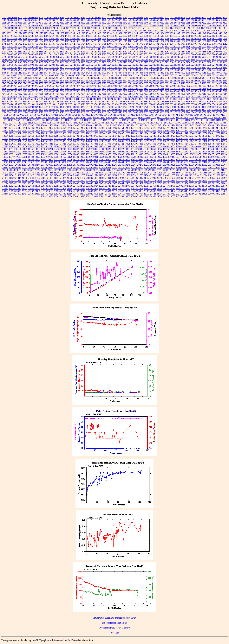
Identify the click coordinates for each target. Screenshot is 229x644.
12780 (147, 138)
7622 (25, 96)
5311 (199, 67)
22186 (127, 181)
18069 (192, 146)
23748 (166, 194)
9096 (125, 110)
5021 (99, 54)
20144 (37, 165)
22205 (140, 181)
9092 (109, 110)
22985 (147, 188)
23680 (134, 194)
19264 (114, 157)
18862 (57, 154)
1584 (157, 39)
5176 (141, 62)
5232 (172, 65)
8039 (94, 99)
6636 (178, 81)
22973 (134, 188)
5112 (78, 60)
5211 (67, 65)
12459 (95, 128)
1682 (136, 41)
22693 (57, 186)
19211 (95, 157)
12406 (70, 125)
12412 (108, 125)
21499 (5, 175)
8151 (46, 102)
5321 (15, 70)
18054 (172, 146)
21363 (108, 173)
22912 (63, 188)
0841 (104, 25)
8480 (157, 107)
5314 (204, 67)
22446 (89, 183)
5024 (109, 54)
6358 (220, 78)
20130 (217, 162)
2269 (20, 49)
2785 (167, 49)
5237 (199, 65)
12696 (57, 136)
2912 (93, 52)
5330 (62, 70)
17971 (114, 146)
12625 (44, 133)
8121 (188, 99)
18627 (76, 152)
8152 (51, 102)
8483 (172, 107)
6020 (225, 73)
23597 (102, 194)
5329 (57, 70)
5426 (93, 73)
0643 (130, 23)
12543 (57, 131)
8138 (4, 102)
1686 (157, 41)
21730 (127, 175)
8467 (125, 107)
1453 (93, 36)
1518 (188, 36)
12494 (12, 131)
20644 (12, 170)
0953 (21, 28)
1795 (214, 44)
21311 (89, 173)
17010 (153, 141)
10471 (177, 115)
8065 (120, 99)
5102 (31, 60)
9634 (99, 112)
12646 (179, 133)
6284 (46, 78)
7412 (136, 91)
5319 (4, 70)
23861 (57, 196)
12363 (82, 123)
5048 (225, 54)
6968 (20, 86)
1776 (125, 44)
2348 (130, 49)
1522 (209, 36)
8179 (130, 102)
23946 (114, 196)
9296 (225, 110)
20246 (121, 165)
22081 (50, 181)
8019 (78, 99)
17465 (153, 144)
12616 (211, 131)
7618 (9, 96)
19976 (57, 162)
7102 (172, 86)
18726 (147, 152)
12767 (82, 138)
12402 (57, 125)
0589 (72, 23)
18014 (140, 146)
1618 (204, 39)
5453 (167, 73)
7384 (93, 91)
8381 (214, 104)
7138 (204, 86)
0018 (83, 17)
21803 (166, 175)
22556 (198, 183)
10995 (109, 117)
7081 (104, 86)
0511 (220, 20)
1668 (72, 41)
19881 (25, 162)
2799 (9, 52)
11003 (141, 117)
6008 (193, 73)
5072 (109, 57)
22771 (185, 186)
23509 (31, 194)
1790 (199, 44)
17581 (224, 144)
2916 (114, 52)
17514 (185, 144)
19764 (198, 160)
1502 (120, 36)
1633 (36, 41)
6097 (78, 75)
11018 (179, 117)
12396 (31, 125)
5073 (114, 57)
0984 (37, 28)
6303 (83, 78)
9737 (183, 112)
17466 (159, 144)
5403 (225, 70)
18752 (166, 152)
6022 (9, 75)
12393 (18, 125)
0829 (46, 25)
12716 (121, 136)
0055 (193, 17)
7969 (41, 99)
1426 (57, 36)
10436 (81, 115)
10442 (100, 115)
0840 (99, 25)
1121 (172, 28)
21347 (102, 173)
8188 (162, 102)
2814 (30, 52)
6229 (209, 75)
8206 (9, 104)
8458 (109, 107)
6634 (172, 81)
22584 (217, 183)
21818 (198, 175)
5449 (146, 73)
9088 (99, 110)
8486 (183, 107)
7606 (188, 94)
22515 (153, 183)
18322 (121, 149)
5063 (67, 57)
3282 (172, 52)
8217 (67, 104)
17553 (211, 144)
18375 (166, 149)
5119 (109, 60)
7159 (51, 88)
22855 (37, 188)
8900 (62, 110)
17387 (102, 144)
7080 (99, 86)
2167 (125, 46)
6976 (41, 86)
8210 (30, 104)
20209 (89, 165)
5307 (178, 67)
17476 (172, 144)
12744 (224, 136)
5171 (114, 62)
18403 (191, 149)
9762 (17, 115)
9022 (88, 110)
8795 (15, 110)
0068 (36, 20)
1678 (120, 41)
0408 (88, 20)
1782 (157, 44)
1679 (125, 41)
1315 (93, 33)
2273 (41, 49)
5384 (141, 70)
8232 (88, 104)
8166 (83, 102)
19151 (57, 157)
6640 (199, 81)
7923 (15, 99)
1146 (224, 28)
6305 (93, 78)
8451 (104, 107)
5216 (93, 65)
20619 (192, 167)
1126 (198, 28)
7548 (9, 94)
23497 (25, 194)
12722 (134, 136)
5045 (209, 54)
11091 (99, 120)
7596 (141, 94)
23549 (63, 194)
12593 (127, 131)
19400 (217, 157)
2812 (20, 52)
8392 (25, 107)
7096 (162, 86)
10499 (6, 117)
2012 (225, 44)
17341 (76, 144)
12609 (166, 131)
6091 (46, 75)
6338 (167, 78)
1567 (67, 39)
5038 (183, 54)
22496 (134, 183)
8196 (188, 102)
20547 (95, 167)
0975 (32, 28)
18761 (179, 152)
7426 (157, 91)
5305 (167, 67)
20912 (108, 170)
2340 (88, 49)
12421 (159, 125)
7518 (204, 91)
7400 (114, 91)
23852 (44, 196)
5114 (88, 60)
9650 (125, 112)
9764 (27, 115)
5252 (51, 67)
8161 (57, 102)
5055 (30, 57)
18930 (95, 154)
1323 (130, 33)
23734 (159, 194)
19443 (31, 160)
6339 (172, 78)
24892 (185, 196)
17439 (147, 144)
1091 (110, 28)
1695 (199, 41)
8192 (172, 102)
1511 (151, 36)
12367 (107, 123)
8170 (93, 102)
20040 (108, 162)
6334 (146, 78)
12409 (89, 125)
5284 (104, 67)
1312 (78, 33)
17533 (192, 144)
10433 (62, 115)
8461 (114, 107)
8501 (214, 107)
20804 (70, 170)
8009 (67, 99)
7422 (146, 91)
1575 (109, 39)
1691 (178, 41)
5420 (62, 73)
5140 (214, 60)
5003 (4, 54)
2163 (104, 46)
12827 (57, 141)
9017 (78, 110)
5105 (47, 60)
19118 (24, 157)
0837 (88, 25)
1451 (83, 36)
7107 (183, 86)
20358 (217, 165)
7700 (151, 96)
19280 (121, 157)
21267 (37, 173)
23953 (121, 196)
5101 (26, 60)
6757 (67, 83)
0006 (30, 17)
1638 (57, 41)
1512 (157, 36)
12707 (82, 136)
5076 (130, 57)
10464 (164, 115)
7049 (46, 86)
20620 (198, 167)
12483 (204, 128)
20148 (44, 165)
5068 (93, 57)
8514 (4, 110)
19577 (76, 160)
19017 (134, 154)
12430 (198, 125)
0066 (25, 20)
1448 (67, 36)
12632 (89, 133)
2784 (162, 49)
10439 (94, 115)
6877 (114, 83)
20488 (31, 167)
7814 (188, 96)
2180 (188, 46)
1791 (204, 44)
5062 (62, 57)
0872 (157, 25)
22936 (89, 188)
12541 (44, 131)
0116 (46, 20)
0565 (15, 23)
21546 (50, 175)
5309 (188, 67)
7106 (178, 86)
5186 (188, 62)
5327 (46, 70)
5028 (130, 54)
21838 (5, 178)
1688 (167, 41)
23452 (192, 191)
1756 (41, 44)
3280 (162, 52)
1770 (114, 44)
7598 (151, 94)
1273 (15, 33)
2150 (41, 46)
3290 (214, 52)
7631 (30, 96)
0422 (114, 20)
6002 (183, 73)
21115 (211, 170)
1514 (167, 36)
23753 (172, 194)
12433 (211, 125)
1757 (46, 44)
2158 (83, 46)
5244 (9, 67)
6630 (151, 81)
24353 (153, 196)
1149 (16, 31)
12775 (121, 138)
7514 (199, 91)
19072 (198, 154)
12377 (165, 123)
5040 (193, 54)
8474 (141, 107)
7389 (99, 91)
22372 (50, 183)
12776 (127, 138)
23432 (172, 191)
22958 (108, 188)
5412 (20, 73)
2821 (67, 52)
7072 (73, 86)
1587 (172, 39)
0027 (109, 17)
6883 (136, 83)
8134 (225, 99)
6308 (109, 78)
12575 (114, 131)
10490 (203, 115)
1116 (147, 28)
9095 (120, 110)
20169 (63, 165)
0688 (183, 23)
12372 (140, 123)
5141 (219, 60)
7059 (57, 86)
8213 (46, 104)
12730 (179, 136)
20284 (159, 165)
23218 (82, 191)
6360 (4, 81)
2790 (193, 49)
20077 (159, 162)
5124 (135, 60)
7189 (136, 88)
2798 (4, 52)
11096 (125, 120)
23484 (5, 194)
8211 (36, 104)
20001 (83, 162)
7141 (220, 86)
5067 (88, 57)
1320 (114, 33)
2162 (99, 46)
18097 (217, 146)
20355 (211, 165)
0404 (67, 20)
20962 (147, 170)
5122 (125, 60)
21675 (102, 175)
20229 (108, 165)
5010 (41, 54)
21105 (205, 170)
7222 (199, 88)
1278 (41, 33)
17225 (5, 144)
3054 (130, 52)
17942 (108, 146)
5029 (136, 54)
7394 (104, 91)
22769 (179, 186)
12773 (108, 138)
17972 (121, 146)
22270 (224, 181)
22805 (217, 186)
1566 (62, 39)
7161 (62, 88)
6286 (57, 78)
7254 (4, 91)
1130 (219, 28)
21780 (153, 175)
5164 (78, 62)
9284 (199, 110)
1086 (84, 28)
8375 (199, 104)
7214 (167, 88)
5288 (120, 67)
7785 (172, 96)
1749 (4, 44)
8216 (62, 104)
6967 (15, 86)
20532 (76, 167)
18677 (114, 152)
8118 (183, 99)
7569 (72, 94)
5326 (41, 70)
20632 (224, 167)
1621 (214, 39)
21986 (211, 178)
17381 (95, 144)
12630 (76, 133)
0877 (183, 25)
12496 (18, 131)
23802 (198, 194)
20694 (38, 170)
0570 (41, 23)
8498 (204, 107)
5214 (83, 65)
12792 (217, 138)
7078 (88, 86)
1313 (83, 33)
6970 (25, 86)
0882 (204, 25)
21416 (140, 173)
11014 (166, 117)
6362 (15, 81)
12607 (153, 131)
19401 (224, 157)
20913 (115, 170)
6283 (41, 78)
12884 (114, 141)
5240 (214, 65)
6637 (183, 81)
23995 (147, 196)
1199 (166, 31)
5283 (99, 67)
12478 (172, 128)
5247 (25, 67)
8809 (20, 110)
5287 (114, 67)
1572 (93, 39)
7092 (151, 86)
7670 (109, 96)
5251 (46, 67)
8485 (178, 107)
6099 (88, 75)
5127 (151, 60)
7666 (99, 96)
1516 (178, 36)
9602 (78, 112)
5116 (99, 60)
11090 (93, 120)
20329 (179, 165)
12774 (114, 138)
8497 (199, 107)
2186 (204, 46)
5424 (83, 73)
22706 (70, 186)
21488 (211, 173)
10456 (132, 115)
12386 (223, 123)
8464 (120, 107)
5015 (67, 54)
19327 (159, 157)
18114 (18, 149)
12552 (89, 131)
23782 (185, 194)
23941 (95, 196)
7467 (183, 91)
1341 (199, 33)
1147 (5, 31)
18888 (76, 154)
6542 (130, 81)
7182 (99, 88)
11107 (194, 120)
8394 (36, 107)
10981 (25, 117)
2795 (214, 49)
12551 (82, 131)
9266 (183, 110)
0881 (199, 25)
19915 (31, 162)
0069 (41, 20)
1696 (204, 41)
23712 (147, 194)
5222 (120, 65)
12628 (63, 133)
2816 (41, 52)
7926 (20, 99)
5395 (183, 70)
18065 (185, 146)
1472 (104, 36)
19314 (146, 157)
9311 (41, 112)
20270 (140, 165)
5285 (109, 67)
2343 (104, 49)
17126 (179, 141)
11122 (24, 123)
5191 (214, 62)
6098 (83, 75)
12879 (82, 141)
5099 (15, 60)
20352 (204, 165)
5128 (156, 60)
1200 (171, 31)
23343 (121, 191)
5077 (136, 57)
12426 (179, 125)
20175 (70, 165)
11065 (23, 120)
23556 (70, 194)
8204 (225, 102)
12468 (127, 128)
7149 (225, 86)
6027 (36, 75)
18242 (63, 149)
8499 (209, 107)
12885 (121, 141)
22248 (198, 181)
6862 (93, 83)
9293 (214, 110)
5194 (4, 65)
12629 (70, 133)
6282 (36, 78)
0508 (204, 20)
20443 (18, 167)
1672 (93, 41)
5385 (146, 70)
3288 (204, 52)
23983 (140, 196)
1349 (9, 36)
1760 (62, 44)
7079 (94, 86)
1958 (220, 44)
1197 (155, 31)
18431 (204, 149)
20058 (140, 162)
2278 (67, 49)
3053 (125, 52)
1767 (99, 44)
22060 (25, 181)
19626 (121, 160)
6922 (214, 83)
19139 (44, 157)
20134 (5, 165)
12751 (37, 138)
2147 (25, 46)
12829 (70, 141)
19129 (37, 157)
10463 (158, 115)
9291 (209, 110)
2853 (72, 52)
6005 (188, 73)
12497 (25, 131)
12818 (224, 138)
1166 (104, 31)
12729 (172, 136)
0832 (62, 25)
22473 (102, 183)
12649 (198, 133)
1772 (120, 44)
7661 (83, 96)
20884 (102, 170)
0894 (11, 28)
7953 (25, 99)
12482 (198, 128)
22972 (127, 188)
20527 (63, 167)
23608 (114, 194)
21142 (5, 173)
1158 (62, 31)
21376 (114, 173)
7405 (125, 91)
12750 (31, 138)
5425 (88, 73)
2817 (46, 52)
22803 (211, 186)
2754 (141, 49)
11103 (169, 120)
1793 (209, 44)
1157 (57, 31)
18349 (140, 149)
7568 (67, 94)
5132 (172, 60)
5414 (30, 73)
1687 (162, 41)
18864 (63, 154)
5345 (99, 70)
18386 (172, 149)
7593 (125, 94)
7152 (15, 88)
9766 (38, 115)
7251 (214, 88)
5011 (46, 54)
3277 (146, 52)
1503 (125, 36)
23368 (140, 191)
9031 (93, 110)
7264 (41, 91)
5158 (46, 62)
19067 (192, 154)
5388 (157, 70)
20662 (25, 170)
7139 (209, 86)
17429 (134, 144)
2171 (146, 46)
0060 (220, 17)
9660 (151, 112)
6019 (220, 73)
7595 (136, 94)
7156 (36, 88)
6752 (41, 83)
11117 (6, 123)
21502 (18, 175)
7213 (162, 88)
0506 (193, 20)
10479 (184, 115)
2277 (62, 49)
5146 (20, 62)
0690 (193, 23)
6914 (172, 83)
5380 (125, 70)
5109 (68, 60)
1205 (197, 31)
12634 (102, 133)
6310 (120, 78)
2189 (220, 46)
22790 (204, 186)
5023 (104, 54)
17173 (211, 141)
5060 (51, 57)
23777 (179, 194)
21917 (140, 178)
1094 (126, 28)
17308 (44, 144)
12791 (211, 138)
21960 (172, 178)
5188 (199, 62)
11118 (12, 123)
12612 (185, 131)
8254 (125, 104)
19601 (95, 160)
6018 (214, 73)
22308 (37, 183)
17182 (217, 141)
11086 (80, 120)
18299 (89, 149)
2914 (104, 52)
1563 (46, 39)
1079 (79, 28)
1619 (209, 39)
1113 (131, 28)
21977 (198, 178)
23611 (121, 194)
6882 (130, 83)
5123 (130, 60)
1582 (146, 39)
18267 (69, 149)
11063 (17, 120)
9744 (188, 112)
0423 (120, 20)
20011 (95, 162)
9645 (114, 112)
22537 (172, 183)
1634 (41, 41)
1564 (51, 39)
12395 (25, 125)
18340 (134, 149)
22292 (31, 183)
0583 (62, 23)
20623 (204, 167)
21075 (198, 170)
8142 (15, 102)
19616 (114, 160)
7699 (146, 96)
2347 (125, 49)
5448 (141, 73)
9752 (204, 112)
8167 (88, 102)
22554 (185, 183)
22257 (211, 181)
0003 (15, 17)
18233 (57, 149)
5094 (225, 57)
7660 (78, 96)
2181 (193, 46)
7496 (193, 91)
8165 (78, 102)
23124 (44, 191)
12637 (121, 133)
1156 (52, 31)
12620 (12, 133)
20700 (44, 170)
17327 (57, 144)
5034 (162, 54)
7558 (41, 94)
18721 (140, 152)
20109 (198, 162)
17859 (70, 146)
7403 (120, 91)
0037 (157, 17)
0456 (151, 20)
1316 (99, 33)
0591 (78, 23)
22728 (108, 186)
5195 (9, 65)
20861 (95, 170)
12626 (50, 133)
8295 (157, 104)
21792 (159, 175)
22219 (166, 181)
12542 (50, 131)
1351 (20, 36)
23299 (95, 191)
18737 (153, 152)
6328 (136, 78)
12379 (178, 123)
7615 (4, 96)
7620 (20, 96)
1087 (89, 28)
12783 (166, 138)
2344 (109, 49)
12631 (82, 133)
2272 (36, 49)
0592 (83, 23)
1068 (47, 28)
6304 (88, 78)
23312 (102, 191)
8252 (114, 104)
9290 (204, 110)
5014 (62, 54)
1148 (11, 31)
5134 (182, 60)
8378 (204, 104)
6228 (204, 75)
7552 (20, 94)
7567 (62, 94)
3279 (157, 52)
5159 (51, 62)
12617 (217, 131)
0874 (167, 25)
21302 (82, 173)
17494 (179, 144)
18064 (179, 146)
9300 (4, 112)
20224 (102, 165)
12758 (70, 138)
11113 (225, 120)
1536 (25, 39)
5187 (193, 62)
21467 (185, 173)
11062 (11, 120)
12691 (50, 136)
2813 (25, 52)
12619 (5, 133)
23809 (211, 194)
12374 (152, 123)
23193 (76, 191)
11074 (42, 120)
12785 (179, 138)
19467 (44, 160)
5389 (162, 70)
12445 (5, 128)
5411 (15, 73)
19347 (179, 157)
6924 (225, 83)
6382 (30, 81)
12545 (63, 131)
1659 (62, 41)
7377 (72, 91)
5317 (220, 67)
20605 (179, 167)
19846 (224, 160)
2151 (46, 46)
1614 (183, 39)
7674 (120, 96)
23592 (89, 194)
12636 (114, 133)
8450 (99, 107)
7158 (46, 88)
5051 (15, 57)
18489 (12, 152)
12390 (12, 125)
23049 (185, 188)
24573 (166, 196)
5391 (172, 70)
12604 (134, 131)
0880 (193, 25)
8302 (162, 104)
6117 (120, 75)
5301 (146, 67)
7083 (115, 86)
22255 (204, 181)
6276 (4, 78)
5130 (161, 60)
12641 (147, 133)
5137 (198, 60)
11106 (188, 120)
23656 (127, 194)
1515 (172, 36)
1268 (218, 31)
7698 (141, 96)
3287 (199, 52)
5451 (157, 73)
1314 (88, 33)
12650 (204, 133)
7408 (130, 91)
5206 (41, 65)
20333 (185, 165)
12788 (198, 138)
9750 (198, 112)
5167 (93, 62)
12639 (134, 133)
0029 (120, 17)
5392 (178, 70)
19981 (63, 162)
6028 (41, 75)
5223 (125, 65)
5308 (183, 67)
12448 (25, 128)
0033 (141, 17)
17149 (192, 141)
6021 (4, 75)
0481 (188, 20)
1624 (4, 41)
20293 (166, 165)
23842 (217, 194)
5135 (188, 60)
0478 (178, 20)
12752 (44, 138)
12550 (76, 131)
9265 (178, 110)
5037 (178, 54)
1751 (15, 44)
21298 (76, 173)
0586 (67, 23)
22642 (25, 186)
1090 (105, 28)
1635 (46, 41)
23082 (18, 191)
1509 (141, 36)
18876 (70, 154)
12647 (185, 133)
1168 (114, 31)
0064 (15, 20)
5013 (57, 54)
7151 (9, 88)
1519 (193, 36)
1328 (151, 33)
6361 (9, 81)
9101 (136, 110)
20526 (57, 167)
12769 (95, 138)
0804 (214, 23)
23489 (12, 194)
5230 (162, 65)
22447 (95, 183)
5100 (20, 60)
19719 (166, 160)
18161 (31, 149)
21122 (217, 170)
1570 (83, 39)
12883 (108, 141)
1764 (83, 44)
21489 (217, 173)
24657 (172, 196)
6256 (220, 75)
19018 (140, 154)
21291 (63, 173)
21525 (31, 175)
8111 (178, 99)
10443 (107, 115)
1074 (53, 28)
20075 (153, 162)
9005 (67, 110)
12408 (82, 125)
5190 (209, 62)
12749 (25, 138)
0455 (146, 20)
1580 (136, 39)
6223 (177, 75)
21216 (25, 173)
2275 (51, 49)
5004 (9, 54)
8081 (141, 99)
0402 (62, 20)
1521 (204, 36)
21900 (114, 178)
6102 (99, 75)
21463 (179, 173)
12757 (63, 138)
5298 (130, 67)
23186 (70, 191)
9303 (20, 112)
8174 (109, 102)
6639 (193, 81)
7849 (214, 96)
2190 (225, 46)
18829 (31, 154)
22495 (127, 183)
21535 (44, 175)
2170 (141, 46)
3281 (167, 52)
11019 (185, 117)
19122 (31, 157)
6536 (120, 81)
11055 (217, 117)
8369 (183, 104)
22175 (114, 181)
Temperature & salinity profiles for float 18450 (114, 618)
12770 (102, 138)
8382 (220, 104)
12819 (5, 141)
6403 (83, 81)
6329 (141, 78)
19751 (192, 160)
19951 (38, 162)
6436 (88, 81)
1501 (114, 36)
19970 (50, 162)
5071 (104, 57)
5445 (125, 73)
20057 (134, 162)
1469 (99, 36)
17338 (70, 144)
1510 (146, 36)
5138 (203, 60)
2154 (62, 46)
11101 (156, 120)
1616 (193, 39)
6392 (46, 81)
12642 (153, 133)
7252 (220, 88)
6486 (109, 81)
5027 (125, 54)
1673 (99, 41)
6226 (193, 75)
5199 (30, 65)
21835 (224, 175)
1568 (72, 39)
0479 (183, 20)
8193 (178, 102)
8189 (167, 102)
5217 (99, 65)
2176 (172, 46)
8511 (225, 107)
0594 (93, 23)
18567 (44, 152)
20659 (18, 170)
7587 (114, 94)
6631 (157, 81)
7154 (25, 88)
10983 (38, 117)
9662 (157, 112)
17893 (82, 146)
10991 (89, 117)
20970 (153, 170)
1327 (146, 33)
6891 (167, 83)
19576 (70, 160)
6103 (104, 75)
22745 (140, 186)
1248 (213, 31)
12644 (166, 133)
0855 (136, 25)
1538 (36, 39)
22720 (82, 186)
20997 (179, 170)
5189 (204, 62)
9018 (83, 110)
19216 (102, 157)
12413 (114, 125)
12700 (63, 136)
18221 (50, 149)
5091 (209, 57)
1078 (74, 28)
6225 (188, 75)
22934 (82, 188)
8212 (41, 104)
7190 (141, 88)
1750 (9, 44)
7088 (136, 86)
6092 (52, 75)
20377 (5, 167)
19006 (121, 154)
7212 (157, 88)
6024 (20, 75)
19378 (204, 157)
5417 (46, 73)
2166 (120, 46)
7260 (20, 91)
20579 (134, 167)
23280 (89, 191)
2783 (157, 49)
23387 (147, 191)
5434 (109, 73)
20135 (12, 165)
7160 (57, 88)
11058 (4, 120)
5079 (146, 57)
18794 (204, 152)
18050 (166, 146)
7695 (136, 96)
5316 (214, 67)
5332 (72, 70)
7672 (114, 96)
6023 (15, 75)
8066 (125, 99)
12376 (159, 123)
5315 (209, 67)
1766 (93, 44)
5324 (30, 70)
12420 (153, 125)
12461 (108, 128)
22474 (108, 183)
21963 (179, 178)
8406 (57, 107)
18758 (172, 152)
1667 (67, 41)
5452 (162, 73)
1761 (67, 44)
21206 (18, 173)
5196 (15, 65)
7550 (15, 94)
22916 (70, 188)
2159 (88, 46)
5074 (120, 57)
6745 (4, 83)
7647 (51, 96)
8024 (83, 99)
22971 (121, 188)
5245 (15, 67)
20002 (89, 162)
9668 (167, 112)
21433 (153, 173)
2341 (93, 49)
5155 (30, 62)
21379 (121, 173)
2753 (136, 49)
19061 (166, 154)
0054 (188, 17)
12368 (114, 123)
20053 (127, 162)
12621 (18, 133)
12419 (147, 125)
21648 (70, 175)
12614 (198, 131)
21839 (12, 178)
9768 (43, 115)
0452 (130, 20)
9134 (146, 110)
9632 (93, 112)
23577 (82, 194)
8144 (25, 102)
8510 (220, 107)
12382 (197, 123)
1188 (150, 31)
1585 (162, 39)
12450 (37, 128)
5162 (67, 62)
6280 (25, 78)
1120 (167, 28)
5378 (120, 70)
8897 (46, 110)
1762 (72, 44)
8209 (25, 104)
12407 (76, 125)
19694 (147, 160)
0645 (141, 23)
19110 (18, 157)
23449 (185, 191)
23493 (18, 194)
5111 (73, 60)
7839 (204, 96)
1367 (51, 36)
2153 (57, 46)
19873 (5, 162)
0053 (183, 17)
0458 (162, 20)
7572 (78, 94)
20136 (18, 165)
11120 (18, 123)
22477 (114, 183)
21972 (185, 178)
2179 (183, 46)
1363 (30, 36)
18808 (217, 152)
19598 (89, 160)
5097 (10, 60)
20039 (102, 162)
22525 (166, 183)
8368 (178, 104)
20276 (153, 165)
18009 (127, 146)
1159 (67, 31)
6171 (135, 75)
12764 (76, 138)
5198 (25, 65)
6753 (46, 83)
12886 (127, 141)
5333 (78, 70)
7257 (9, 91)
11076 (49, 120)
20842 (89, 170)
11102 (163, 120)
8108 (172, 99)
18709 (134, 152)
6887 (151, 83)
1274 (20, 33)
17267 (25, 144)
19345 (172, 157)
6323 (130, 78)
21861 (44, 178)
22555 (192, 183)
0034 (146, 17)
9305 (31, 112)
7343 (46, 91)
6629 (146, 81)
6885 (146, 83)
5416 (41, 73)
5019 (88, 54)
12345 (43, 123)
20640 (5, 170)
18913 (82, 154)
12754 (50, 138)
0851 (114, 25)
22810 (224, 186)
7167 (83, 88)
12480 (185, 128)
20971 (160, 170)
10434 (68, 115)
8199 (204, 102)
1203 (187, 31)
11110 (206, 120)
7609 (199, 94)
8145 (30, 102)
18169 (37, 149)
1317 (104, 33)
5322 (20, 70)
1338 (183, 33)
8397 (46, 107)
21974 (192, 178)
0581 (51, 23)
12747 (12, 138)
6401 (78, 81)
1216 (208, 31)
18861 (50, 154)
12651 (211, 133)
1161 (78, 31)
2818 (51, 52)
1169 (119, 31)
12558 (95, 131)
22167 (102, 181)
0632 (104, 23)
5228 (151, 65)
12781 (153, 138)
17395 (108, 144)
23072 (5, 191)
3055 (136, 52)
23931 (89, 196)
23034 (172, 188)
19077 (211, 154)
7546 (225, 91)
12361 (69, 123)
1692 (183, 41)
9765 (32, 115)
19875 (12, 162)
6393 (51, 81)
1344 (209, 33)
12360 (63, 123)
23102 (31, 191)
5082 (162, 57)
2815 (36, 52)
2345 (114, 49)
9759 (6, 115)
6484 (99, 81)
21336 (95, 173)
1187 (145, 31)
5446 (130, 73)
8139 (9, 102)
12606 (147, 131)
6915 (178, 83)
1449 (72, 36)
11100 (150, 120)
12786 (185, 138)
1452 (88, 36)
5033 (157, 54)
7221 (193, 88)
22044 (12, 181)
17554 (217, 144)
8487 (188, 107)
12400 (44, 125)
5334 (83, 70)
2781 (146, 49)
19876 (18, 162)
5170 (109, 62)
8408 (62, 107)
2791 (199, 49)
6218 (156, 75)
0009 (41, 17)
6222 (172, 75)
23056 (204, 188)
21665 (82, 175)
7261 (25, 91)
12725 (153, 136)
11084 (68, 120)
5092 (214, 57)
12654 (5, 136)
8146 (36, 102)
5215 (88, 65)
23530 (57, 194)
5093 (220, 57)
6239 (214, 75)
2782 (151, 49)
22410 (70, 183)
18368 (153, 149)
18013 (134, 146)
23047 (179, 188)
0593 (88, 23)
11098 (138, 120)
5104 (41, 60)
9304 (25, 112)
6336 (157, 78)
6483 (93, 81)
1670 (83, 41)
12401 (50, 125)
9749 (193, 112)
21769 (147, 175)
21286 (57, 173)
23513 (37, 194)
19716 (159, 160)
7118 (193, 86)
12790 (204, 138)
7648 (57, 96)
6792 (72, 83)
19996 (76, 162)
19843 (217, 160)
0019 (88, 17)
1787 (183, 44)
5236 (193, 65)
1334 (162, 33)
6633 (167, 81)
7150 (4, 88)
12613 (192, 131)
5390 (167, 70)
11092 (106, 120)
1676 (109, 41)
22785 (198, 186)
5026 (120, 54)
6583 (136, 81)
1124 (188, 28)
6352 (188, 78)
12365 (95, 123)
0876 (178, 25)
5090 (204, 57)
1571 (88, 39)
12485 (217, 128)
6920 (204, 83)
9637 (104, 112)
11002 (134, 117)
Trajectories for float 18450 (114, 623)
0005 (25, 17)
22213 (153, 181)
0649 (157, 23)
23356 (127, 191)
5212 (72, 65)
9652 (130, 112)
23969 (134, 196)
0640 (114, 23)
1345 (214, 33)
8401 (51, 107)
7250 (209, 88)
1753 (25, 44)
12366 (101, 123)
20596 (159, 167)
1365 (41, 36)
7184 (109, 88)
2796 (220, 49)
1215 (203, 31)
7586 (109, 94)
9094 (114, 110)
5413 (25, 73)
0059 (214, 17)
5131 (167, 60)
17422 (121, 144)
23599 (108, 194)
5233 (178, 65)
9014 (72, 110)
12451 (44, 128)
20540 (89, 167)
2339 (83, 49)
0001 (4, 17)
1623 (225, 39)
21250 (31, 173)
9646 (120, 112)
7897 (9, 99)
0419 (99, 20)
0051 (172, 17)
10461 (152, 115)
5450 (151, 73)
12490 (5, 131)
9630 (83, 112)
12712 (108, 136)
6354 (199, 78)
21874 (63, 178)
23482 (224, 191)
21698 (114, 175)
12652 (217, 133)
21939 (153, 178)
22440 (82, 183)
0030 (125, 17)
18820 (5, 154)
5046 (214, 54)
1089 (100, 28)
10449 (119, 115)
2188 (214, 46)
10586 (19, 117)
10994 (102, 117)
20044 (121, 162)
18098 (224, 146)
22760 (172, 186)
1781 (151, 44)
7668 (104, 96)
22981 (140, 188)
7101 (167, 86)
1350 (15, 36)
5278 (72, 67)
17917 (95, 146)
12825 (44, 141)
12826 (50, 141)
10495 (216, 115)
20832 (76, 170)
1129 (213, 28)
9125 (141, 110)
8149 (41, 102)
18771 (192, 152)
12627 (57, 133)
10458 (139, 115)
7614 (225, 94)
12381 (191, 123)
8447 (93, 107)
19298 (134, 157)
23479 (217, 191)
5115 (93, 60)
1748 (225, 41)
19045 (153, 154)
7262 (30, 91)
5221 (114, 65)
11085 (74, 120)
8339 (172, 104)
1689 (172, 41)
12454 (63, 128)
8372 (188, 104)
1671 (88, 41)
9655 (136, 112)
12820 (12, 141)
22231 (172, 181)
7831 (193, 96)
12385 (217, 123)
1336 (172, 33)
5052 (20, 57)
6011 (204, 73)
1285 (67, 33)
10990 (83, 117)
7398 (109, 91)
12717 (127, 136)
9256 (157, 110)
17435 (140, 144)
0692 (204, 23)
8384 (4, 107)
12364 (88, 123)
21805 (172, 175)
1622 (220, 39)
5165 (83, 62)
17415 (114, 144)
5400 (209, 70)
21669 (89, 175)
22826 (5, 188)
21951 (166, 178)
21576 (63, 175)
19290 (127, 157)
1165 (99, 31)
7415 (141, 91)
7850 (220, 96)
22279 (18, 183)
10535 (12, 117)
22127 (82, 181)
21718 (121, 175)
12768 (89, 138)
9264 (172, 110)
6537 (125, 81)
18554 (31, 152)
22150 (89, 181)
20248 (127, 165)
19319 (153, 157)
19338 (166, 157)
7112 (188, 86)
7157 (41, 88)
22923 (76, 188)
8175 (114, 102)
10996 (115, 117)
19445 (37, 160)
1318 (109, 33)
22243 (192, 181)
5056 (36, 57)
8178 (125, 102)
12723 (140, 136)
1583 (151, 39)
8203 (220, 102)
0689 (188, 23)
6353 (193, 78)
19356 (185, 157)
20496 (44, 167)
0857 (146, 25)
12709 (95, 136)
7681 (125, 96)
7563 (51, 94)
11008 (153, 117)
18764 (185, 152)
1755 (36, 44)
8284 (151, 104)
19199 (89, 157)
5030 (141, 54)
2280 (78, 49)
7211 (151, 88)
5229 (157, 65)
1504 (130, 36)
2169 (136, 46)
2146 (20, 46)
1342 (204, 33)
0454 (141, 20)
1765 (88, 44)
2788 (183, 49)
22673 (44, 186)
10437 (87, 115)
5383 (136, 70)
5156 (36, 62)
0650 (162, 23)
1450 (78, 36)
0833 (67, 25)
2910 (83, 52)
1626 (15, 41)
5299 (136, 67)
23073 (12, 191)
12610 (172, 131)
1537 (30, 39)
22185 (121, 181)
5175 (136, 62)
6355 (204, 78)
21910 (134, 178)
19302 (140, 157)
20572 (121, 167)
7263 (36, 91)
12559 (102, 131)
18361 (146, 149)
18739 (159, 152)
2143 (4, 46)
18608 (70, 152)
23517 (44, 194)
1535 (20, 39)
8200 (209, 102)
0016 (78, 17)
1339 (188, 33)
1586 (167, 39)
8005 (57, 99)
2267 (9, 49)
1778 (136, 44)
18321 (114, 149)
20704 (50, 170)
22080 (44, 181)
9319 (67, 112)
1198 (161, 31)
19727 (172, 160)
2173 (157, 46)
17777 (63, 146)
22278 (12, 183)
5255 (62, 67)
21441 (166, 173)
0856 (141, 25)
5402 (220, 70)
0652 (172, 23)
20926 (127, 170)
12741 (211, 136)
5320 (9, 70)
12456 (76, 128)
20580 (140, 167)
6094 (62, 75)
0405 (72, 20)
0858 (151, 25)
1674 (104, 41)
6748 (20, 83)
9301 (9, 112)
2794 (209, 49)
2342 (99, 49)
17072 (166, 141)
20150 (50, 165)
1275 (25, 33)
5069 (99, 57)
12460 (102, 128)
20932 (134, 170)
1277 (36, 33)
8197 (193, 102)
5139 (209, 60)
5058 (46, 57)
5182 (172, 62)
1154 (42, 31)
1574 (104, 39)
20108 (192, 162)
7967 (36, 99)
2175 (167, 46)
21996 (217, 178)
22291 (25, 183)
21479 (198, 173)
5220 (109, 65)
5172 (120, 62)
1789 (193, 44)
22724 (95, 186)
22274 (5, 183)
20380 (12, 167)
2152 (51, 46)
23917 (82, 196)
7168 (88, 88)
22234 (179, 181)
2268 (15, 49)
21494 (224, 173)
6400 (72, 81)
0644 (136, 23)
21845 (25, 178)
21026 (185, 170)
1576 (114, 39)
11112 (219, 120)
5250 (41, 67)
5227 (146, 65)
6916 (183, 83)
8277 (136, 104)
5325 (36, 70)
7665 (93, 96)
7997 (52, 99)
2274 (46, 49)
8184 (151, 102)
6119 (125, 75)
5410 (9, 73)
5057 (41, 57)
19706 (153, 160)
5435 (114, 73)
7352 (62, 91)
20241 (114, 165)
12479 (179, 128)
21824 (204, 175)
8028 (88, 99)
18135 (24, 149)
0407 (83, 20)
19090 (224, 154)
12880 (89, 141)
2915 (109, 52)
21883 (89, 178)
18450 (211, 149)
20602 (166, 167)
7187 (125, 88)
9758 (225, 112)
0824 (30, 25)
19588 (82, 160)
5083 (167, 57)
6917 (188, 83)
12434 (217, 125)
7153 (20, 88)
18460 (217, 149)
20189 (82, 165)
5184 (183, 62)
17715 (44, 146)
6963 (9, 86)
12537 (31, 131)
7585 (104, 94)
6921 (209, 83)
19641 (127, 160)
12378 (172, 123)
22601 (224, 183)
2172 (151, 46)
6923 (220, 83)
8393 (30, 107)
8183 (146, 102)
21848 (31, 178)
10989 (77, 117)
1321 (120, 33)
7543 (220, 91)
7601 (167, 94)
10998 (128, 117)
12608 (159, 131)
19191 (82, 157)
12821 (18, 141)
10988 (70, 117)
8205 (4, 104)
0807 (225, 23)
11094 (118, 120)
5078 (141, 57)
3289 (209, 52)
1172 (135, 31)
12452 (50, 128)
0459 (167, 20)
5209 (57, 65)
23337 (114, 191)
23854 (50, 196)
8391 (20, 107)
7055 (52, 86)
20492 (37, 167)
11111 (212, 120)
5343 (93, 70)
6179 (146, 75)
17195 (224, 141)
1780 (146, 44)
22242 (185, 181)
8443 (83, 107)
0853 (125, 25)
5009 (36, 54)
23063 (211, 188)
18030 (153, 146)
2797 (225, 49)
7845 (209, 96)
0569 (36, 23)
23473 (211, 191)
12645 (172, 133)
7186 (120, 88)
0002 (9, 17)
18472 (5, 152)
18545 (25, 152)
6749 (25, 83)
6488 (114, 81)
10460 (145, 115)
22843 (25, 188)
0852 (120, 25)
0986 (42, 28)
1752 (20, 44)
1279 (46, 33)
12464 (121, 128)
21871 (57, 178)
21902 (121, 178)
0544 (225, 20)
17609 (12, 146)
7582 (99, 94)
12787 (192, 138)
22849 (31, 188)
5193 (225, 62)
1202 (182, 31)
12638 (127, 133)
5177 (146, 62)
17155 (198, 141)
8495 (193, 107)
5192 (220, 62)
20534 (82, 167)
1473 (109, 36)
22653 (31, 186)
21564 (57, 175)
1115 (141, 28)
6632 (162, 81)
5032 (151, 54)
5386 (151, 70)
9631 (88, 112)
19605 (102, 160)
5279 (78, 67)
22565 (204, 183)
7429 (162, 91)
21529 (37, 175)
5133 (177, 60)
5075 (125, 57)
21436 (159, 173)
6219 (162, 75)
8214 (51, 104)
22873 (50, 188)
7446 (172, 91)
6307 (104, 78)
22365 (44, 183)
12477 (166, 128)
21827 (211, 175)
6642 (209, 81)
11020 (191, 117)
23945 (108, 196)
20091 (172, 162)
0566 (20, 23)
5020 (93, 54)
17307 (37, 144)
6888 (157, 83)
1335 (167, 33)
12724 (147, 136)
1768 (104, 44)
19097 (5, 157)
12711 (102, 136)
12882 (102, 141)
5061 (57, 57)
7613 (220, 94)
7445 (167, 91)
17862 (76, 146)
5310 (193, 67)
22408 (63, 183)
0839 (93, 25)
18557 (37, 152)
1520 (199, 36)
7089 (141, 86)
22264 (217, 181)
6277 (9, 78)
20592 (153, 167)
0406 (78, 20)
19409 (5, 160)
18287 (76, 149)
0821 (15, 25)
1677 (114, 41)
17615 (18, 146)
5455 (172, 73)
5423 (78, 73)
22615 (5, 186)
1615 (188, 39)
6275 (225, 75)
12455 (70, 128)
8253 (120, 104)
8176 (120, 102)
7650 (62, 96)
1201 (176, 31)
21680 (108, 175)
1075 (58, 28)
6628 (141, 81)
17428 (127, 144)
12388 (5, 125)
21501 (12, 175)
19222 (108, 157)
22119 (76, 181)
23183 (63, 191)
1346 (220, 33)
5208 (51, 65)
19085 (217, 154)
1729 (209, 41)
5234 (183, 65)
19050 (159, 154)
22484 (121, 183)
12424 (172, 125)
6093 (57, 75)
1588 (178, 39)
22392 (57, 183)
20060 (147, 162)
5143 (4, 62)
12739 (204, 136)
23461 (204, 191)
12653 (224, 133)
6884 (141, 83)
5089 (199, 57)
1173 (140, 31)
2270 (25, 49)
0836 (83, 25)
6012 (209, 73)
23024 (159, 188)
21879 (76, 178)
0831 (57, 25)
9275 (193, 110)
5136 (193, 60)
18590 (50, 152)
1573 (99, 39)
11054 (210, 117)
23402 (153, 191)
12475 (153, 128)
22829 (12, 188)
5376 (109, 70)
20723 (57, 170)
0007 (36, 17)
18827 (25, 154)
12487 (224, 128)
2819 (57, 52)
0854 (130, 25)
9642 (109, 112)
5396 (188, 70)
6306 (99, 78)
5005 (15, 54)
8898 (51, 110)
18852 (44, 154)
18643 (89, 152)
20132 (224, 162)
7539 (214, 91)
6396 (62, 81)
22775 (192, 186)
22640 (18, 186)
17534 (198, 144)
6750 (30, 83)
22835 (18, 188)
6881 (125, 83)
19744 (179, 160)
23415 (166, 191)
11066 (30, 120)
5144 (9, 62)
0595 (99, 23)
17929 (102, 146)
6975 (36, 86)
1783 (162, 44)
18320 (108, 149)
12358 (56, 123)
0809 (4, 25)
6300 (67, 78)
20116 (211, 162)
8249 (109, 104)
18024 (147, 146)
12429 (192, 125)
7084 (120, 86)
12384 (210, 123)
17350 (82, 144)
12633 (95, 133)
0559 (4, 23)
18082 (204, 146)
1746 (214, 41)
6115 (115, 75)
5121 (119, 60)
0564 (9, 23)
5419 (57, 73)
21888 (95, 178)
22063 (31, 181)
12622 (25, 133)
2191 (4, 49)
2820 (62, 52)
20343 (198, 165)
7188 (130, 88)
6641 (204, 81)
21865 (50, 178)
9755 (214, 112)
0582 (57, 23)
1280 (51, 33)
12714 (114, 136)
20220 (95, 165)
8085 (151, 99)
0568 (30, 23)
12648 (192, 133)
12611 (179, 131)
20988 (166, 170)
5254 (57, 67)
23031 (166, 188)
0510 (214, 20)
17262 (12, 144)
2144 (9, 46)
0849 (109, 25)
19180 (76, 157)
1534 (15, 39)
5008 (30, 54)
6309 (114, 78)
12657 (25, 136)
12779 (140, 138)
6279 (20, 78)
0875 (172, 25)
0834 (72, 25)
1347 (225, 33)
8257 (130, 104)
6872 (99, 83)
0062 (4, 20)
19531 (63, 160)
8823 (30, 110)
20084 (166, 162)
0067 (31, 20)
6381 (25, 81)
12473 (147, 128)
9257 (162, 110)
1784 (167, 44)
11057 (223, 117)
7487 (188, 91)
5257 (67, 67)
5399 (204, 70)
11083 (61, 120)
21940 (159, 178)
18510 (18, 152)
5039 (188, 54)
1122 (177, 28)
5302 (151, 67)
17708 (37, 146)
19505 (50, 160)
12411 (102, 125)
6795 (88, 83)
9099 (130, 110)
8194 (183, 102)
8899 (57, 110)
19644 (134, 160)
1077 (68, 28)
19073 (204, 154)
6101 (94, 75)
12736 (198, 136)
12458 (89, 128)
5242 (225, 65)
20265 (134, 165)
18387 (179, 149)
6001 (178, 73)
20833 (83, 170)
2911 (88, 52)
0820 (9, 25)
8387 (9, 107)
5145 (15, 62)
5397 (193, 70)
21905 (127, 178)
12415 (121, 125)
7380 (83, 91)
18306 (95, 149)
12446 (12, 128)
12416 (127, 125)
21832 (217, 175)
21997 (224, 178)
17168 (204, 141)
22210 (147, 181)
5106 (52, 60)
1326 (141, 33)
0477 (172, 20)
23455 (198, 191)
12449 (31, 128)
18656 (102, 152)
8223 (78, 104)
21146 (12, 173)
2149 (36, 46)
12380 (185, 123)
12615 (204, 131)
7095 (157, 86)
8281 (146, 104)
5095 (5, 60)
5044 (204, 54)
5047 (220, 54)
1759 (57, 44)
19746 (185, 160)
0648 (151, 23)
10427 (49, 115)
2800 (15, 52)
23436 (179, 191)
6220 (167, 75)
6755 (57, 83)
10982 (32, 117)
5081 (157, 57)
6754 (51, 83)
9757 (220, 112)
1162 (83, 31)
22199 (134, 181)
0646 (146, 23)
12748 (18, 138)
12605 (140, 131)
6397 (67, 81)
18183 (44, 149)
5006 (20, 54)
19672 (140, 160)
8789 (9, 110)
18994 (114, 154)
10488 (197, 115)
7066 (62, 86)
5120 (114, 60)
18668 (108, 152)
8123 (193, 99)
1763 (78, 44)
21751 (134, 175)
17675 (31, 146)
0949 (16, 28)
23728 (153, 194)
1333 (157, 33)
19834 (211, 160)
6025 (25, 75)
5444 (120, 73)
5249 (36, 67)
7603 (172, 94)
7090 (146, 86)
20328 (172, 165)
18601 (63, 152)
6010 (199, 73)
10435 (74, 115)
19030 (147, 154)
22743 (134, 186)
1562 (41, 39)
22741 (127, 186)
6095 (67, 75)
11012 (160, 117)
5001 (220, 52)
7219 (183, 88)
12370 (127, 123)
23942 (102, 196)
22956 (102, 188)
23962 (127, 196)
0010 (46, 17)
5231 (167, 65)
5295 (125, 67)
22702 (63, 186)
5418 (51, 73)
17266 (18, 144)
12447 (18, 128)
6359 (225, 78)
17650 (25, 146)
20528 (70, 167)
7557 (36, 94)
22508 (147, 183)
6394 (57, 81)
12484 (211, 128)
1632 (30, 41)
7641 (41, 96)
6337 (162, 78)
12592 (121, 131)
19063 (172, 154)
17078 (172, 141)
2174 (162, 46)
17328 (63, 144)
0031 (130, 17)
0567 (25, 23)
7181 (93, 88)
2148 (30, 46)
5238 (204, 65)
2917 (120, 52)
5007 (25, 54)
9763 (22, 115)
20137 (25, 165)
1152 (31, 31)
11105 (181, 120)
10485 (190, 115)
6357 (214, 78)
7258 (15, 91)
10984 (44, 117)
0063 (9, 20)
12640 (140, 133)
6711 (225, 81)
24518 (159, 196)
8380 (209, 104)
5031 (146, 54)
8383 (225, 104)
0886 (209, 25)
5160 (57, 62)
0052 (178, 17)
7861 (4, 99)
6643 (214, 81)
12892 (147, 141)
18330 (127, 149)
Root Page (114, 633)
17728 (50, 146)
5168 (99, 62)
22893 (57, 188)
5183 (178, 62)
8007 (62, 99)
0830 (51, 25)
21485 (204, 173)
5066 (83, 57)
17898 (89, 146)
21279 (44, 173)
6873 (104, 83)
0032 (136, 17)
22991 (153, 188)
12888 (134, 141)
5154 (25, 62)
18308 (102, 149)
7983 (46, 99)
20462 (25, 167)
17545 (204, 144)
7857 (225, 96)
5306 (172, 67)
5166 (88, 62)
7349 (57, 91)
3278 (151, 52)
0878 (188, 25)
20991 (172, 170)
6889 (162, 83)
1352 (25, 36)
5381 (130, 70)
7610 (204, 94)
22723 (89, 186)
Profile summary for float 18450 (114, 628)
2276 (57, 49)
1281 (57, 33)
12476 (159, 128)
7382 (88, 91)
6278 (15, 78)
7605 (183, 94)
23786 (192, 194)
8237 (93, 104)
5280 (83, 67)
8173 (104, 102)
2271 (30, 49)
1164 (93, 31)
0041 (167, 17)
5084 (172, 57)
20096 (179, 162)
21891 (108, 178)
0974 (26, 28)
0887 (214, 25)
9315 (57, 112)
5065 (78, 57)
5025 (114, 54)
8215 (57, 104)
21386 (127, 173)
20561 (108, 167)
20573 (127, 167)
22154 (95, 181)
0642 (125, 23)
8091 (167, 99)
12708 (89, 136)
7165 (72, 88)
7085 (125, 86)
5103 (36, 60)
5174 (130, 62)
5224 (130, 65)
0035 (151, 17)
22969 (114, 188)
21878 (70, 178)
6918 (193, 83)
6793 (78, 83)
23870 (70, 196)
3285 (188, 52)
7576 (88, 94)
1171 (129, 31)
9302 (15, 112)
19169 (63, 157)
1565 (57, 39)
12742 (217, 136)
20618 (185, 167)
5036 (172, 54)
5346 (104, 70)
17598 (5, 146)
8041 (99, 99)
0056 (199, 17)
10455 (126, 115)
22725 (102, 186)
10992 (96, 117)
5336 (88, 70)
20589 (147, 167)
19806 (204, 160)
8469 (130, 107)
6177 (141, 75)
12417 (134, 125)
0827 (36, 25)
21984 (204, 178)
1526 (4, 39)
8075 (136, 99)
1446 (62, 36)
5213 (78, 65)
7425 (151, 91)
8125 (198, 99)
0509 (209, 20)
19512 (57, 160)
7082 (109, 86)
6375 (20, 81)
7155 (30, 88)
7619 (15, 96)
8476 (146, 107)
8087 (157, 99)
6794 (83, 83)
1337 (178, 33)
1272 (9, 33)
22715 (76, 186)
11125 (31, 123)
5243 (4, 67)
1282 (62, 33)
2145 (15, 46)
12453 (57, 128)
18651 (95, 152)
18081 (198, 146)
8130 (220, 99)
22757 (166, 186)
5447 (136, 73)
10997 (122, 117)
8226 (83, 104)
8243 (99, 104)
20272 (147, 165)
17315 (50, 144)
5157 (41, 62)
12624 (37, 133)
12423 (166, 125)
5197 (20, 65)
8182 (141, 102)
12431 (204, 125)
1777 (130, 44)
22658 (37, 186)
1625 (9, 41)
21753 (140, 175)
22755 (159, 186)
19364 (198, 157)
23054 (198, 188)
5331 (67, 70)
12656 (18, 136)
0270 (51, 20)
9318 (62, 112)
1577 (120, 39)
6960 (4, 86)
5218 (104, 65)
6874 (109, 83)
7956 (31, 99)
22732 (114, 186)
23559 (76, 194)
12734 (192, 136)
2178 (178, 46)
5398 (199, 70)
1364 (36, 36)
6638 (188, 81)
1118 (157, 28)
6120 (130, 75)
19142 (50, 157)
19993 (70, 162)
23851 (224, 194)
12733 (185, 136)
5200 (36, 65)
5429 (99, 73)
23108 (37, 191)
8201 (214, 102)
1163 (88, 31)
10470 (171, 115)
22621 (12, 186)
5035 (167, 54)
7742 (162, 96)
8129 (214, 99)
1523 (214, 36)
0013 (62, 17)
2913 (99, 52)
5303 (157, 67)
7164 (67, 88)
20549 (102, 167)
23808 (204, 194)
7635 (36, 96)
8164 (72, 102)
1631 (25, 41)
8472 (136, 107)
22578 (211, 183)
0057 (204, 17)
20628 (217, 167)
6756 (62, 83)
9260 (167, 110)
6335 (151, 78)
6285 (51, 78)
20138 (31, 165)
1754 (30, 44)
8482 (167, 107)
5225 (136, 65)
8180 (136, 102)
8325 (167, 104)
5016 (72, 54)
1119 (162, 28)
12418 (140, 125)
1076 (63, 28)
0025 (104, 17)
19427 (18, 160)
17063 (159, 141)
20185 (76, 165)
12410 (95, 125)
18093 (211, 146)
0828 (41, 25)
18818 (224, 152)
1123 (182, 28)
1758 (51, 44)
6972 (31, 86)
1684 (146, 41)
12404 (63, 125)
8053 (115, 99)
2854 (78, 52)
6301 (72, 78)
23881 (76, 196)
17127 (185, 141)
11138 (37, 123)
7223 (204, 88)
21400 (134, 173)
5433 (104, 73)
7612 (214, 94)
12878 (76, 141)
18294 (82, 149)
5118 (104, 60)
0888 (220, 25)
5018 (83, 54)
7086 (130, 86)
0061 (225, 17)
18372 (159, 149)
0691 (199, 23)
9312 (46, 112)
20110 (204, 162)
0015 (72, 17)
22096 (70, 181)
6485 (104, 81)
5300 (141, 67)
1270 (224, 31)
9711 (172, 112)
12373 (146, 123)
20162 (57, 165)
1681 (130, 41)
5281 (88, 67)
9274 (188, 110)
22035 (5, 181)
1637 (51, 41)
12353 (50, 123)
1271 (4, 33)
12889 (140, 141)
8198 (199, 102)
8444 (88, 107)
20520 (50, 167)
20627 (211, 167)
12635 (108, 133)
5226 (141, 65)
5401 (214, 70)
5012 (51, 54)
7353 (67, 91)
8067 (130, 99)
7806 (183, 96)
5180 (162, 62)
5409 (4, 73)
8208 (20, 104)
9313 (51, 112)
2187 (209, 46)
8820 (25, 110)
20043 (114, 162)
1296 (72, 33)
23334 (108, 191)
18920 (89, 154)
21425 (146, 173)
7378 (78, 91)
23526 (50, 194)
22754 (153, 186)
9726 (177, 112)
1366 (46, 36)
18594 (57, 152)
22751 (147, 186)
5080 (151, 57)
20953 (140, 170)
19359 (191, 157)
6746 (9, 83)
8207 (15, 104)
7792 (178, 96)
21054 (192, 170)
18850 (37, 154)
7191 (146, 88)
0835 (78, 25)
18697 (127, 152)
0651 (167, 23)
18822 (18, 154)
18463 (224, 149)
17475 (166, 144)
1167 (109, 31)
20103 (185, 162)
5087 (188, 57)
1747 (220, 41)
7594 (130, 94)
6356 (209, 78)
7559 (46, 94)
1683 (141, 41)
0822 (20, 25)
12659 (37, 136)
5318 (225, 67)
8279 (141, 104)
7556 (30, 94)
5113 (83, 60)
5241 (220, 65)
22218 (159, 181)
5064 (72, 57)
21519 (25, 175)
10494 (209, 115)
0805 (220, 23)
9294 (220, 110)
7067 (67, 86)
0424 (125, 20)
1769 (109, 44)
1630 (20, 41)
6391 (41, 81)
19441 (25, 160)
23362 (134, 191)
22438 (76, 183)
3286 (193, 52)
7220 (188, 88)
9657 (141, 112)
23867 (63, 196)
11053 (204, 117)
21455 (172, 173)
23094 (25, 191)
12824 (37, 141)
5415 (36, 73)
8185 (157, 102)
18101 (5, 149)
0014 (67, 17)
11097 (131, 120)
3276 (141, 52)
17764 (57, 146)
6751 (36, 83)
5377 (114, 70)
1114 (136, 28)
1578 (125, 39)
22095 (63, 181)
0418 (93, 20)
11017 (172, 117)
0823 (25, 25)
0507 (199, 20)
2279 (72, 49)
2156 (72, 46)
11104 (175, 120)
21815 (192, 175)
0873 (162, 25)
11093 (112, 120)
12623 (31, 133)
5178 (151, 62)
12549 (70, 131)
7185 (114, 88)
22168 (108, 181)
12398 (37, 125)
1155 (47, 31)
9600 (72, 112)
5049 (4, 57)
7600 (162, 94)
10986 (57, 117)
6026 (31, 75)
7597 (146, 94)
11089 (87, 120)
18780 (198, 152)
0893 (5, 28)
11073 (36, 120)
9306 (36, 112)
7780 (167, 96)
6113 (109, 75)
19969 (44, 162)
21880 (82, 178)
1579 (130, 39)
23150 (57, 191)
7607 (193, 94)
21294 (70, 173)
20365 (224, 165)
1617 (199, 39)
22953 (95, 188)
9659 (146, 112)
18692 (121, 152)
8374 (193, 104)
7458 (178, 91)
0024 (99, 17)
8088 (162, 99)
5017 (78, 54)
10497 (222, 115)
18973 (108, 154)
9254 (151, 110)
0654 (178, 23)
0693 (209, 23)
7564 (57, 94)
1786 (178, 44)
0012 (57, 17)
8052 (109, 99)
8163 (67, 102)
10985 (51, 117)
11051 (198, 117)
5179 (157, 62)
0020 (93, 17)
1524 (220, 36)
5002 (225, 52)
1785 (172, 44)
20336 (192, 165)
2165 (114, 46)
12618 (224, 131)
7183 (104, 88)
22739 (121, 186)
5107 (57, 60)
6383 (36, 81)
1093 (121, 28)
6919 (199, 83)
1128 (208, 28)
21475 (191, 173)
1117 (152, 28)
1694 (193, 41)
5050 (9, 57)
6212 (151, 75)
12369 (120, 123)
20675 (31, 170)
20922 (121, 170)
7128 (198, 86)
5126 (146, 60)
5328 (51, 70)
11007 (147, 117)
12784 (172, 138)
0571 (46, 23)
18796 (211, 152)
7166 (78, 88)
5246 (20, 67)
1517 (183, 36)
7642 (46, 96)
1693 (188, 41)
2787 (178, 49)
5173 (125, 62)
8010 (73, 99)
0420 (104, 20)
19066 (185, 154)
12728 (166, 136)
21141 (224, 170)
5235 (188, 65)
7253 (225, 88)
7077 (83, 86)
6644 (220, 81)
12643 (159, 133)
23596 (95, 194)
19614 (108, 160)
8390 (15, 107)
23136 (50, 191)
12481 (192, 128)
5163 (72, 62)
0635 (109, 23)
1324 (136, 33)
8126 (204, 99)
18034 (159, 146)
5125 (140, 60)
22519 (159, 183)
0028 (114, 17)
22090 (57, 181)
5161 (62, 62)
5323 (25, 70)
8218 (72, 104)
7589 (120, 94)
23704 (140, 194)
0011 (51, 17)
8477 (151, 107)
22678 (50, 186)
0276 (57, 20)
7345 (51, 91)
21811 (185, 175)
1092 (116, 28)
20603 (172, 167)
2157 (78, 46)
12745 (5, 138)
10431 (55, 115)
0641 (120, 23)
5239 (209, 65)
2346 (120, 49)
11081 (55, 120)
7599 (157, 94)
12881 (95, 141)
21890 (102, 178)
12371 (133, 123)
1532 (9, 39)
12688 (44, 136)
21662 (76, 175)
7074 (78, 86)
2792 (204, 49)
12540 (37, 131)
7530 (209, 91)
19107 (12, 157)
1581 (141, 39)
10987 (64, 117)
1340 (193, 33)
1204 (192, 31)
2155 (67, 46)
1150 (21, 31)
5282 (93, 67)
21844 (18, 178)
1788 (188, 44)
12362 (75, 123)
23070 (224, 188)
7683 (130, 96)
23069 (217, 188)
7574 (83, 94)
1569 (78, 39)
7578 (93, 94)
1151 (26, 31)
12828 (63, 141)
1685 (151, 41)
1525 (225, 36)
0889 (225, 25)
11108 (200, 120)
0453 (136, 20)
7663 (88, 96)
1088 (95, 28)
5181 (167, 62)
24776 (179, 196)
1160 (73, 31)
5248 (30, 67)
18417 (198, 149)
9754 (209, 112)
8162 (62, 102)
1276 (30, 33)
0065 (20, 20)
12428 (185, 125)
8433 (72, 107)
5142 (224, 60)
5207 (46, 65)
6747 (15, 83)
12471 (134, 128)
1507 (136, 36)
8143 (20, 102)
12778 (134, 138)
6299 (62, 78)
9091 (104, 110)
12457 (82, 128)
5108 (62, 60)
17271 (31, 144)
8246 (104, 104)
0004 (20, 17)
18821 (12, 154)
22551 (179, 183)
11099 (144, 120)
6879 (120, 83)
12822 (25, 141)
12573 (108, 131)
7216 (178, 88)
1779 (141, 44)
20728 (63, 170)
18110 (12, 149)
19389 (211, 157)
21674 (95, 175)
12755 (57, 138)
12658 (31, 136)
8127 (209, 99)
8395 (41, 107)
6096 (73, 75)
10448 (113, 115)
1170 (124, 31)
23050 (192, 188)
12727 (159, 136)
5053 (25, 57)
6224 (183, 75)
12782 (159, 138)
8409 (67, 107)
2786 (172, 49)
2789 (188, 49)
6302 (78, 78)
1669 (78, 41)
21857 (37, 178)
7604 (178, 94)
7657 (72, 96)
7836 (199, 96)
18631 (82, 152)
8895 (41, 110)
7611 (209, 94)
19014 (127, 154)
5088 (193, 57)
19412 (12, 160)
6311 (125, 78)
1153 (36, 31)
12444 (224, 125)
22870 (44, 188)
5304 (162, 67)
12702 (76, 136)
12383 (204, 123)
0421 (109, 20)
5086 (183, 57)
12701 (70, 136)
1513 (162, 36)
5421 (67, 73)
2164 (109, 46)
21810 (179, 175)
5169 (104, 62)
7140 (214, 86)
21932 (147, 178)
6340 (178, 78)
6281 (30, 78)
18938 (102, 154)
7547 (4, 94)
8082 (146, 99)
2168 (130, 46)
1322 (125, 33)
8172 (99, 102)
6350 (183, 78)
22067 (37, 181)
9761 (11, 115)
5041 (199, 54)
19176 (70, 157)
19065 (179, 154)
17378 (89, 144)
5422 (72, 73)
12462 (114, 128)
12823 (31, 141)
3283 (178, 52)
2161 (93, 46)
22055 (18, 181)
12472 (140, 128)
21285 (50, 173)
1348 (4, 36)
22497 (140, 183)
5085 (178, 57)
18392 (185, 149)
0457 (157, 20)
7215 (172, 88)
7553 (25, 94)
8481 (162, 107)
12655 (12, 136)
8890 (36, 110)
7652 (67, 96)
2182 (199, 46)
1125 (193, 28)
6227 (198, 75)
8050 (104, 99)
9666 (162, 112)
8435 (78, 107)
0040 (162, 17)
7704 (157, 96)
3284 (183, 52)
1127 (203, 28)
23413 (159, 191)
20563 (114, 167)
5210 (62, 65)
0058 (209, 17)
